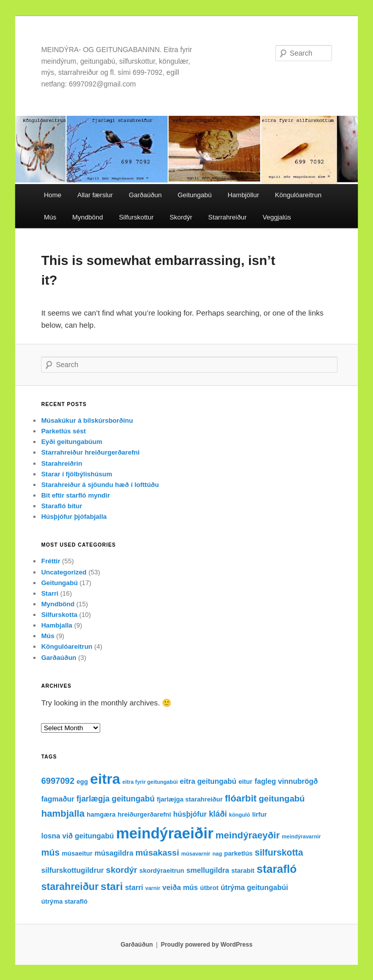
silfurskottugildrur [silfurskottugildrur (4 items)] (72, 870)
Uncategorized (64, 572)
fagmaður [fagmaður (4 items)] (57, 799)
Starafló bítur (61, 506)
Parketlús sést (63, 431)
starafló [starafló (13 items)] (277, 869)
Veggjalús (277, 217)
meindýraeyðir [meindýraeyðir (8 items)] (248, 835)
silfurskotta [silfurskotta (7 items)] (279, 853)
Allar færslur (95, 195)
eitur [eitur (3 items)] (245, 782)
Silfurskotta (59, 615)
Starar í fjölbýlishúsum (76, 474)
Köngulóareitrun (298, 195)
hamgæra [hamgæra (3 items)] (101, 815)
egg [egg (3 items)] (82, 782)
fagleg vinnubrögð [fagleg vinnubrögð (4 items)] (286, 781)
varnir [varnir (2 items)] (153, 888)
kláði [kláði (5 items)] (218, 814)
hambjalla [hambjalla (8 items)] (63, 813)
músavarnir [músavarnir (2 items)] (196, 854)
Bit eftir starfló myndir (75, 495)
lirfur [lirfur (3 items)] (259, 815)
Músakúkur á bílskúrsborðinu (87, 420)
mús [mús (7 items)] (50, 853)
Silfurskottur (136, 217)
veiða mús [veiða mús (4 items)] (180, 887)
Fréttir (51, 561)
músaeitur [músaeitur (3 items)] (77, 854)
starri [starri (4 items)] (134, 887)
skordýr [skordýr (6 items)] (121, 870)
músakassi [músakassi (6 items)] (157, 853)
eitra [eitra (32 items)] (105, 779)
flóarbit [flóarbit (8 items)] (241, 798)
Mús (50, 217)
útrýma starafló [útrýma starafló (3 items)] (64, 902)
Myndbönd (88, 217)
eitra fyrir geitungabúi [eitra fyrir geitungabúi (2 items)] (150, 782)
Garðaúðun (145, 195)
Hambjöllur (243, 195)
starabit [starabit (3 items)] (243, 871)
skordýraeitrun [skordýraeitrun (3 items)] (162, 871)
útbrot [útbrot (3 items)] (209, 888)
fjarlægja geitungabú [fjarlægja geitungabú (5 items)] (115, 799)
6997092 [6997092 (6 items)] (58, 781)
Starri (50, 593)
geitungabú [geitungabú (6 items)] (282, 799)
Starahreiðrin (61, 463)
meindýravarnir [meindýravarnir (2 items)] (301, 836)
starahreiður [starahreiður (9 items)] (70, 886)
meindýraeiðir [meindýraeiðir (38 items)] (164, 833)
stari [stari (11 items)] (112, 886)
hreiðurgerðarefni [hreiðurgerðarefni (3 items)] (144, 815)
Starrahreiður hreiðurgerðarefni (90, 452)
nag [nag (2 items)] (217, 854)
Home (53, 195)
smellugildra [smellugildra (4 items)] (208, 870)
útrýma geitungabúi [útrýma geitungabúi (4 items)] (254, 887)
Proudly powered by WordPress (207, 945)
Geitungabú (195, 195)
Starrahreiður (227, 217)
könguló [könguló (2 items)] (240, 815)
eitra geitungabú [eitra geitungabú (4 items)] (208, 781)
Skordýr (181, 217)
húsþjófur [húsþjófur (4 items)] (190, 814)
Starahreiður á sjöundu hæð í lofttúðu (100, 485)
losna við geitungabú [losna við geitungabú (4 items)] (77, 836)
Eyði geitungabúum (72, 442)
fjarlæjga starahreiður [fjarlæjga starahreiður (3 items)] (190, 799)
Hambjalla (56, 625)
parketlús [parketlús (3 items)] (238, 854)
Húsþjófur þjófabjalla (74, 517)
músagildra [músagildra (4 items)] (114, 853)
